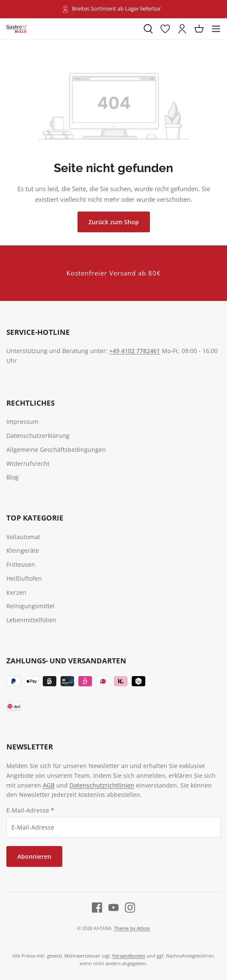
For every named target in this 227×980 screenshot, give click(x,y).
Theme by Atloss (132, 928)
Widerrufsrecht (28, 464)
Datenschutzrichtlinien (102, 785)
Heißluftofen (24, 578)
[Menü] (216, 29)
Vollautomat (23, 537)
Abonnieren (34, 856)
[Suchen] (148, 29)
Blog (12, 477)
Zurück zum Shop (114, 222)
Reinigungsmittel (30, 606)
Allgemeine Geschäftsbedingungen (56, 450)
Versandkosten (129, 956)
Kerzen (16, 592)
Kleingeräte (23, 550)
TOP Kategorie (35, 518)
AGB (49, 785)
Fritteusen (21, 564)
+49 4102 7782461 (135, 351)
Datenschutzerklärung (38, 436)
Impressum (22, 422)
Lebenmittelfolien (31, 620)
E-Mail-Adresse (30, 810)
